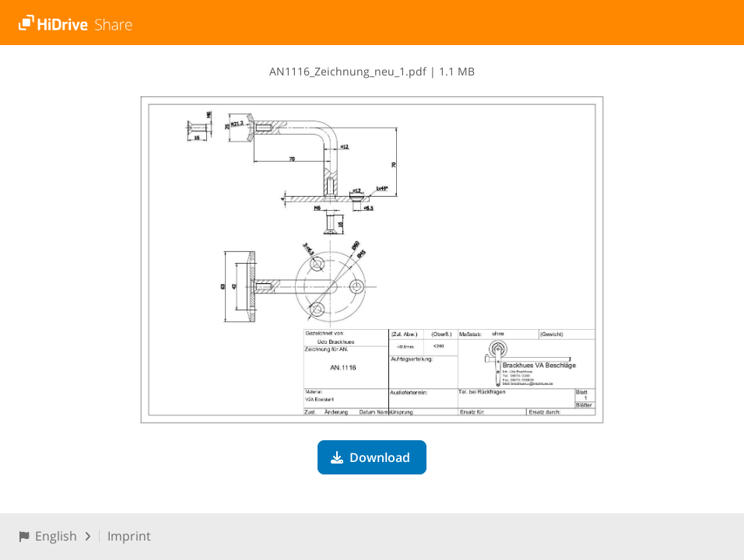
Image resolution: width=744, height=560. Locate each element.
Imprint (129, 536)
